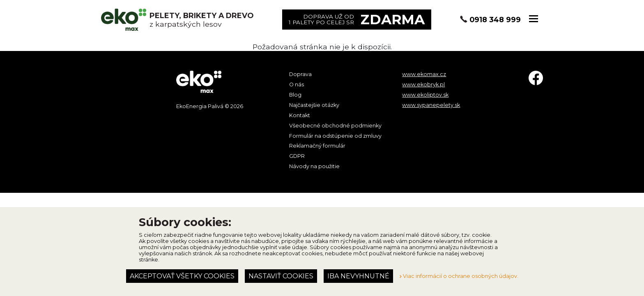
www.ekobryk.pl (423, 84)
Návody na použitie (314, 166)
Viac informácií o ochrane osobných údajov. (459, 276)
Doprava (300, 74)
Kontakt (300, 115)
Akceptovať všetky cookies (182, 276)
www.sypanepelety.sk (431, 105)
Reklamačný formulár (317, 146)
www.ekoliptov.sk (425, 95)
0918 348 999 (495, 20)
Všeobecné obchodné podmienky (335, 126)
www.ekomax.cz (424, 74)
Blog (295, 95)
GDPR (297, 156)
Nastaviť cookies (281, 276)
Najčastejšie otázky (314, 105)
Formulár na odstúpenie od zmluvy (335, 136)
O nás (297, 84)
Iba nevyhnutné (358, 276)
